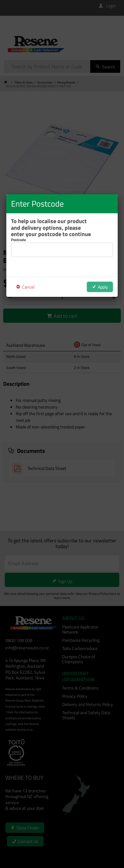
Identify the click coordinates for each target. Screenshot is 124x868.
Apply (103, 287)
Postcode (18, 240)
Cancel (28, 287)
